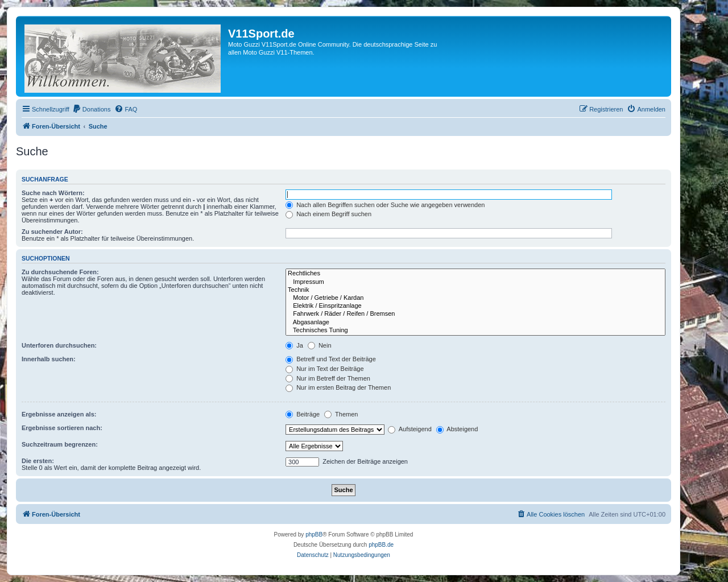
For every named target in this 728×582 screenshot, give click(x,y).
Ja (294, 345)
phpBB (314, 534)
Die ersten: (38, 461)
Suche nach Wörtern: (53, 193)
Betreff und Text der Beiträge (331, 359)
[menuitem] (92, 109)
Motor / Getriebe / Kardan (475, 298)
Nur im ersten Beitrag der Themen (338, 387)
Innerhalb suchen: (49, 359)
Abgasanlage (475, 323)
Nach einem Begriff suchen (328, 214)
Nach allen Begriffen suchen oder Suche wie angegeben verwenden (385, 205)
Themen (341, 414)
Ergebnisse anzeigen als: (59, 414)
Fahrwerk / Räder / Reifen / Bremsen (475, 314)
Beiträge (303, 414)
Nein (320, 345)
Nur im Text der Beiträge (324, 369)
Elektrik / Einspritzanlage (475, 306)
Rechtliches (475, 274)
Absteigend (457, 429)
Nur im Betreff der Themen (328, 378)
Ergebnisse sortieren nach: (62, 428)
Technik (475, 290)
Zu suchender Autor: (52, 232)
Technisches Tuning (475, 331)
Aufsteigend (410, 429)
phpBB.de (381, 545)
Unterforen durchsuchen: (59, 345)
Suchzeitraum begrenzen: (60, 444)
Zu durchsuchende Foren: (60, 272)
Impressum (475, 282)
